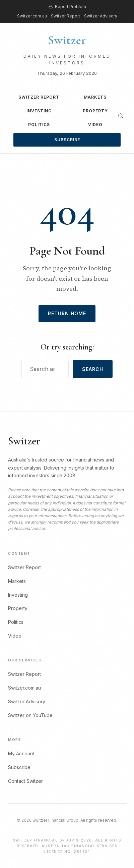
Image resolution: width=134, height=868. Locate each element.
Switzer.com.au (32, 16)
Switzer (67, 40)
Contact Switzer (25, 781)
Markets (95, 97)
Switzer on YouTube (30, 715)
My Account (21, 753)
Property (95, 111)
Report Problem (67, 7)
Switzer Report (65, 16)
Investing (39, 111)
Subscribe (67, 140)
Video (95, 125)
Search (93, 369)
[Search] (121, 116)
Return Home (67, 313)
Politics (39, 125)
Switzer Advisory (101, 16)
